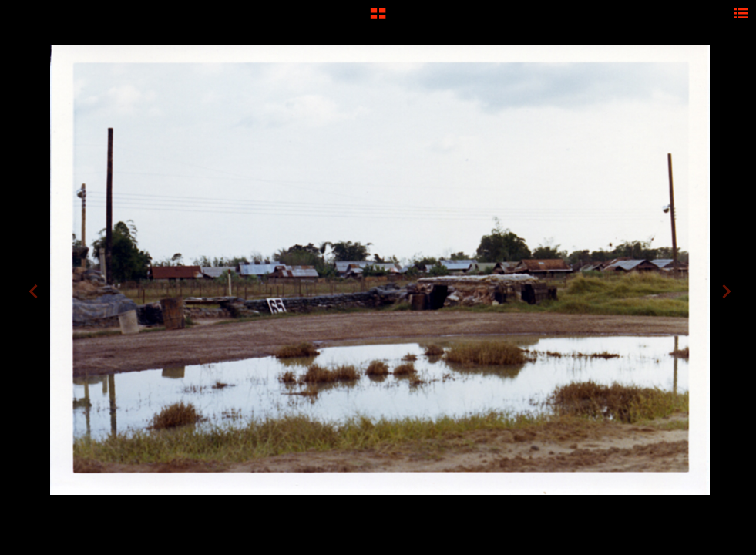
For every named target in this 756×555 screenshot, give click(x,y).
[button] (378, 19)
